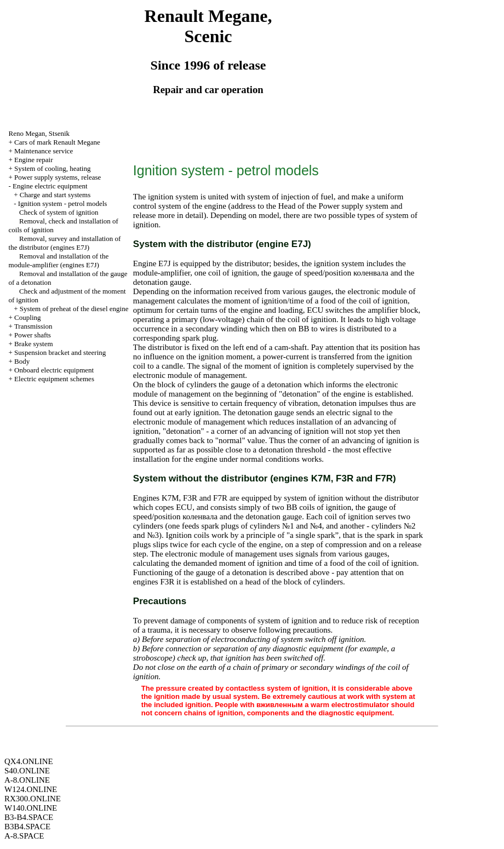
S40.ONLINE (27, 771)
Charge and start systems (55, 195)
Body (22, 361)
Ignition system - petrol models (62, 203)
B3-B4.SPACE (29, 817)
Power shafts (33, 335)
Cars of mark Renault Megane (57, 142)
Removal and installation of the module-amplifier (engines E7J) (59, 260)
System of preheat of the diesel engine (74, 309)
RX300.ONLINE (33, 799)
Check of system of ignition (59, 212)
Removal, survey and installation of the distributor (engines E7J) (65, 243)
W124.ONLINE (31, 789)
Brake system (33, 344)
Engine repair (33, 160)
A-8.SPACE (24, 836)
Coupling (27, 317)
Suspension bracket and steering (60, 352)
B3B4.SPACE (27, 827)
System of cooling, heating (52, 168)
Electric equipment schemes (54, 379)
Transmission (33, 326)
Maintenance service (44, 151)
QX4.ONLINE (29, 761)
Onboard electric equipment (54, 370)
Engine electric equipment (50, 186)
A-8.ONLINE (27, 780)
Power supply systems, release (58, 177)
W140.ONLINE (31, 808)
